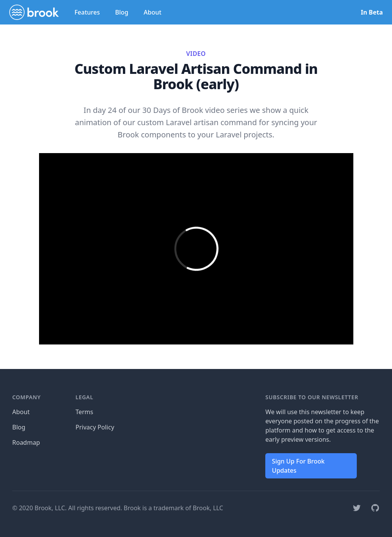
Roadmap (26, 442)
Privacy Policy (95, 427)
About (152, 12)
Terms (84, 412)
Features (87, 12)
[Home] (34, 12)
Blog (122, 12)
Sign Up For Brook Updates (298, 466)
